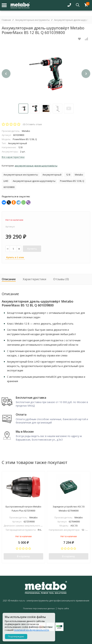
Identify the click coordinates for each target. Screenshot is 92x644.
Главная (6, 20)
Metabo (79, 175)
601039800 (9, 187)
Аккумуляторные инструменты (32, 20)
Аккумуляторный (52, 175)
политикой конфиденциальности (31, 630)
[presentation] (6, 74)
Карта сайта (63, 608)
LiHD (6, 181)
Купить (32, 249)
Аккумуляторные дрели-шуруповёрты (36, 166)
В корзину (24, 556)
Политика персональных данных (39, 608)
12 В (68, 175)
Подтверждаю (16, 636)
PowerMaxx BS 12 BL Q (72, 181)
